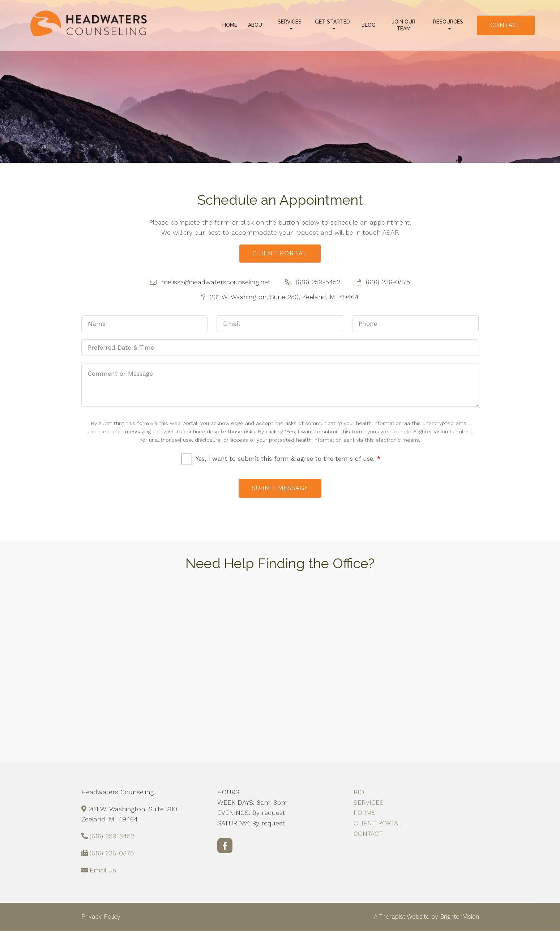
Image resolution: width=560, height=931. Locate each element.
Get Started (332, 22)
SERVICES (369, 803)
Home (230, 25)
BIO (359, 792)
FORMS (365, 813)
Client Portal (280, 253)
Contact (506, 25)
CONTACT (368, 834)
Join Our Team (404, 25)
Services (290, 22)
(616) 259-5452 (112, 836)
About (257, 25)
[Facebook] (225, 846)
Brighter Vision (459, 917)
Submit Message (280, 488)
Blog (369, 25)
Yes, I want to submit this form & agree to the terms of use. (288, 459)
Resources (448, 22)
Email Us (103, 870)
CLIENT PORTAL (378, 823)
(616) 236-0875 (112, 853)
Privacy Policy (101, 917)
